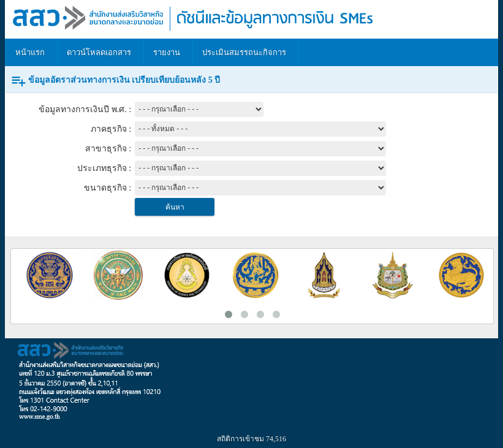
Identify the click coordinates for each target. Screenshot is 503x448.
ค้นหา (175, 207)
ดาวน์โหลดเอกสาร (99, 52)
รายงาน (167, 52)
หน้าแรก (30, 52)
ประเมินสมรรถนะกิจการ (244, 52)
